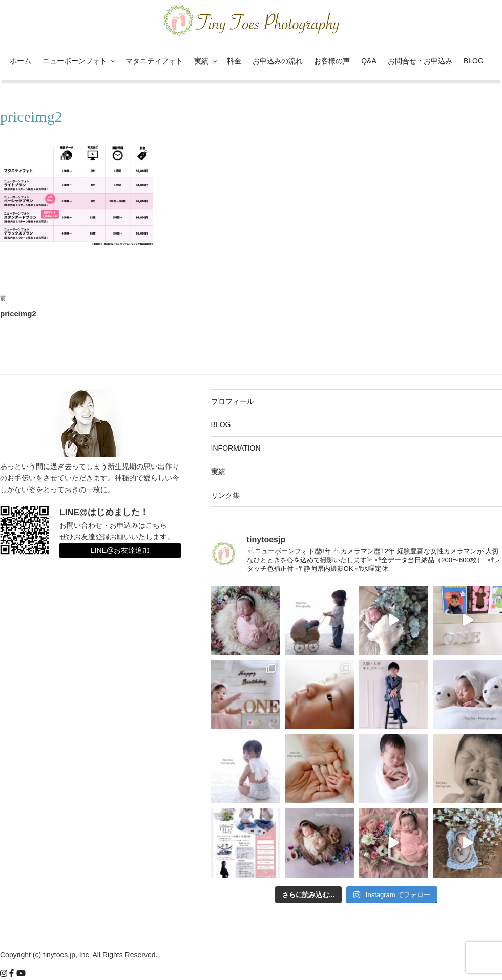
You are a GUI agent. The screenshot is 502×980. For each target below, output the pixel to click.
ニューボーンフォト (80, 61)
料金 (234, 61)
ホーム (20, 61)
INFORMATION (236, 448)
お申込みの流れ (278, 61)
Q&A (369, 61)
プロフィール (233, 401)
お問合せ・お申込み (420, 61)
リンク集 (225, 495)
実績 (206, 61)
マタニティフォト (154, 61)
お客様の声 (332, 61)
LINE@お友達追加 (120, 550)
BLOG (474, 61)
